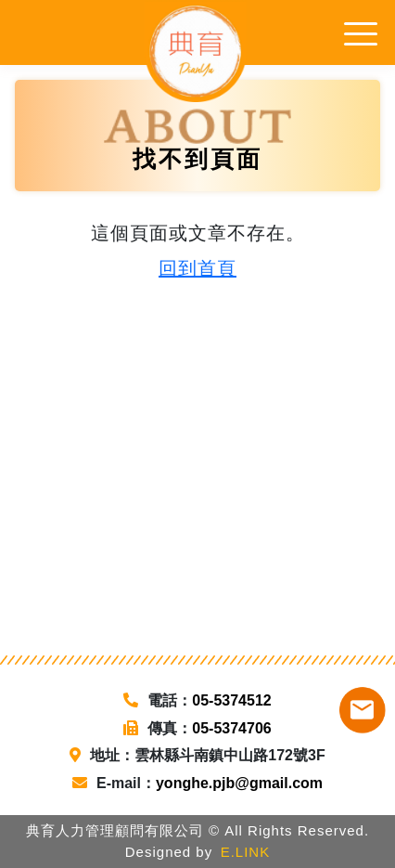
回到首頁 (197, 268)
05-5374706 (231, 728)
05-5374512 (231, 700)
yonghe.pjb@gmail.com (239, 783)
